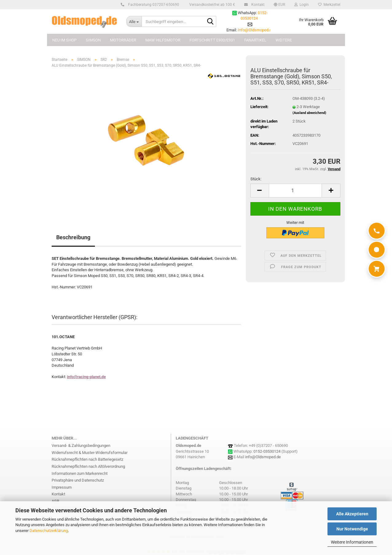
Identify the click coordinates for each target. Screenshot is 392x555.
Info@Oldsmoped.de (256, 30)
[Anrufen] (377, 231)
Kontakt (257, 5)
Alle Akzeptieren (352, 514)
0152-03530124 (267, 451)
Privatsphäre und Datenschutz (78, 480)
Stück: (256, 179)
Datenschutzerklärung (49, 531)
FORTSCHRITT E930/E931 (212, 40)
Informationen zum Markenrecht (80, 473)
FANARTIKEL (255, 40)
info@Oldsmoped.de (263, 457)
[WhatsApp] (377, 250)
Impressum (62, 487)
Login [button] (302, 5)
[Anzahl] (295, 191)
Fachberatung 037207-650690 (153, 5)
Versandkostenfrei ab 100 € (212, 5)
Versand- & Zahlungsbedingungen (81, 446)
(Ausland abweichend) (309, 113)
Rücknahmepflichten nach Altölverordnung (88, 466)
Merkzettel (329, 5)
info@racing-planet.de (86, 377)
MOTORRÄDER (123, 40)
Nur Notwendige (352, 529)
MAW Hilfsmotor (163, 40)
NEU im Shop (64, 40)
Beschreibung (73, 237)
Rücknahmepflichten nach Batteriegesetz (87, 459)
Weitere (284, 40)
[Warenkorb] (377, 269)
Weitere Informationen (352, 542)
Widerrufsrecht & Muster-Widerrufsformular (90, 453)
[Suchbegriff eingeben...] (134, 21)
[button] (279, 5)
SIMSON (93, 40)
